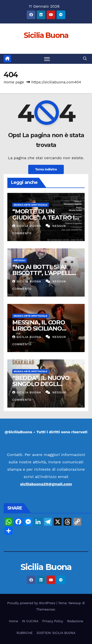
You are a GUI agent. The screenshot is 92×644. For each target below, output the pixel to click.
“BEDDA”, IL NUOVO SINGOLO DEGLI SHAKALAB (41, 384)
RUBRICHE (25, 633)
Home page (14, 82)
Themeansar (46, 609)
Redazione (75, 621)
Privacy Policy (53, 621)
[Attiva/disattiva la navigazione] (47, 59)
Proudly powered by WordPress (32, 603)
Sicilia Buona (46, 35)
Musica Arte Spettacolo (31, 205)
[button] (85, 59)
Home (13, 621)
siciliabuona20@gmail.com (46, 484)
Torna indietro (46, 169)
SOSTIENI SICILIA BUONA (56, 633)
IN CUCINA (30, 621)
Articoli (20, 260)
